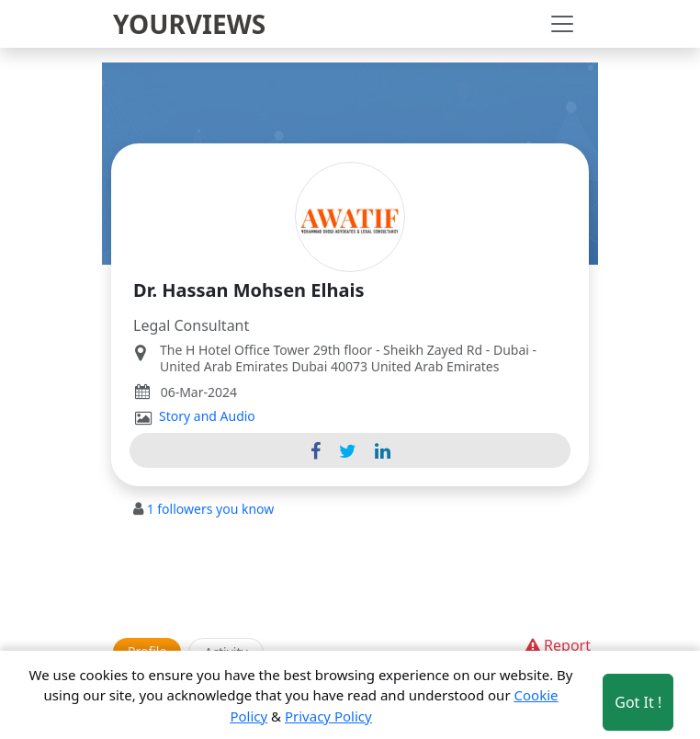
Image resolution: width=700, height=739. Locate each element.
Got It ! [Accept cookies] (638, 702)
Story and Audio (207, 416)
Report (556, 645)
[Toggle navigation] (562, 24)
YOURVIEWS (189, 24)
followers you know (211, 509)
